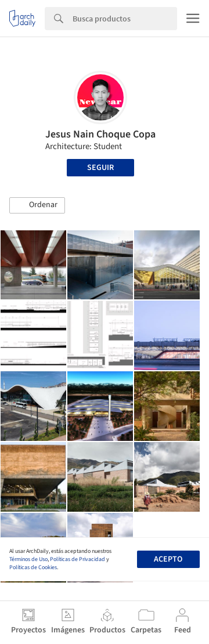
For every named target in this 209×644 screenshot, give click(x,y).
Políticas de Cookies (33, 567)
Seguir (100, 168)
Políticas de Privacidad (78, 559)
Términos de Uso (28, 559)
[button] (37, 205)
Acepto (168, 559)
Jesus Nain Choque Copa (100, 134)
